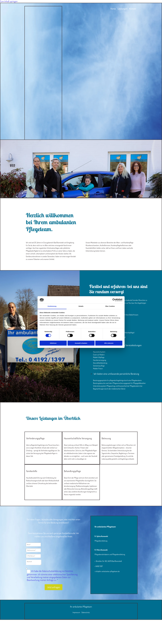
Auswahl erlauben (81, 343)
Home (113, 9)
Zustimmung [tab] (52, 306)
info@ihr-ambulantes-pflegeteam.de (108, 571)
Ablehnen (53, 343)
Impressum (76, 612)
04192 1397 (99, 566)
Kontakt (133, 9)
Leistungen (122, 9)
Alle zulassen (109, 343)
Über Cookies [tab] (110, 306)
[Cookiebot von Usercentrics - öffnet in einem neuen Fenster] (114, 300)
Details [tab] (81, 306)
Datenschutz (86, 612)
